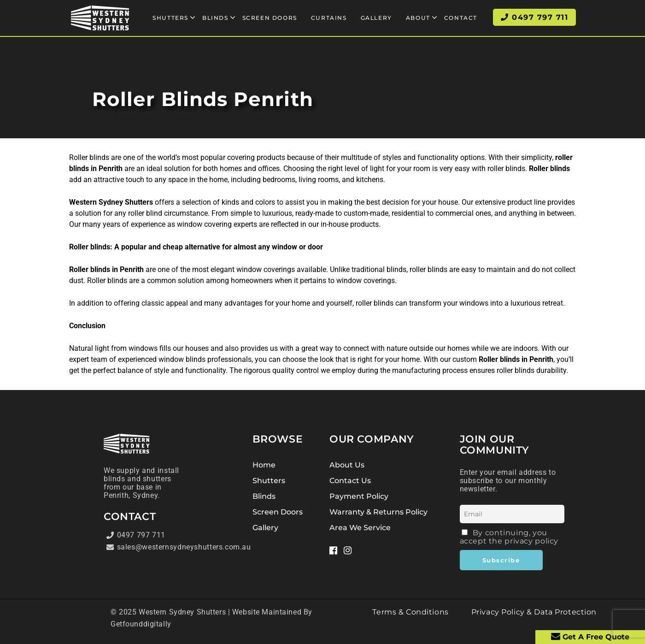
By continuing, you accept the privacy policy (509, 537)
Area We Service (360, 528)
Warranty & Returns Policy (378, 512)
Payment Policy (359, 496)
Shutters (269, 481)
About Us (347, 465)
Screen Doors (278, 512)
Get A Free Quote (590, 636)
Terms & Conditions (410, 612)
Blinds (264, 496)
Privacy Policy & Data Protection (534, 612)
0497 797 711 (136, 535)
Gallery (265, 528)
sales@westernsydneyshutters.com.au (146, 547)
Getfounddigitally (141, 624)
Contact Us (350, 481)
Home (264, 465)
